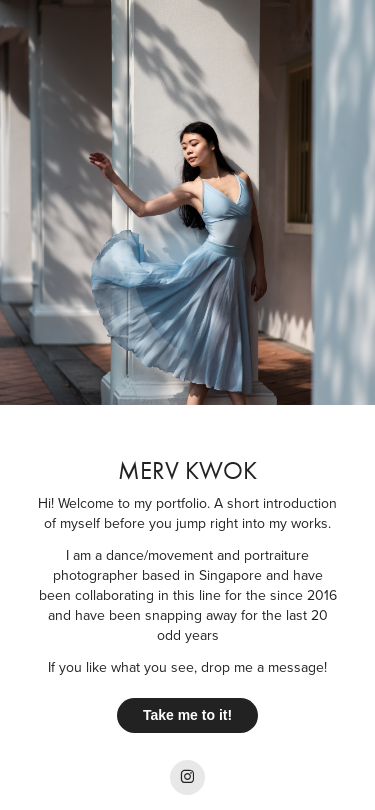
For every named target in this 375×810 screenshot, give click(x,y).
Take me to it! (187, 715)
